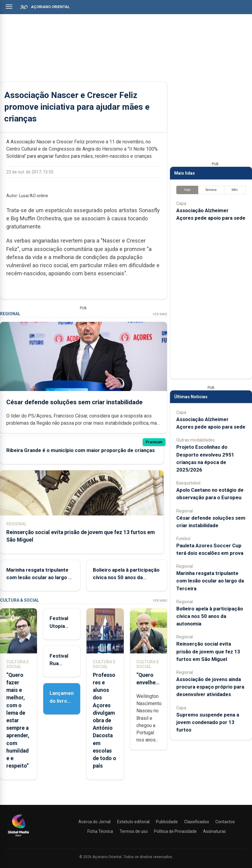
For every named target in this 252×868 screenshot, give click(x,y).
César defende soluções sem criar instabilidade (74, 402)
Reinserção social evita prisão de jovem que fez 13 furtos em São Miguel (208, 651)
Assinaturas (214, 831)
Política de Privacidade (175, 831)
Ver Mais (160, 314)
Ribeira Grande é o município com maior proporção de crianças (80, 451)
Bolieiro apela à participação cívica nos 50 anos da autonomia (126, 577)
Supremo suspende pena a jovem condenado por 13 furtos (208, 722)
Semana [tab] (211, 190)
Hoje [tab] (187, 190)
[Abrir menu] (9, 7)
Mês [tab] (235, 190)
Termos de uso (134, 831)
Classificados (197, 822)
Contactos (225, 822)
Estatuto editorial (133, 822)
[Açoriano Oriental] (18, 837)
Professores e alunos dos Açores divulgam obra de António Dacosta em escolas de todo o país (105, 720)
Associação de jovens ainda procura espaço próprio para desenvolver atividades (210, 687)
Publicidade (167, 822)
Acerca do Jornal (94, 822)
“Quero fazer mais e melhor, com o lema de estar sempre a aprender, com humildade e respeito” (18, 720)
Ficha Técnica (100, 831)
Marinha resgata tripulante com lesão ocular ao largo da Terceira (40, 577)
